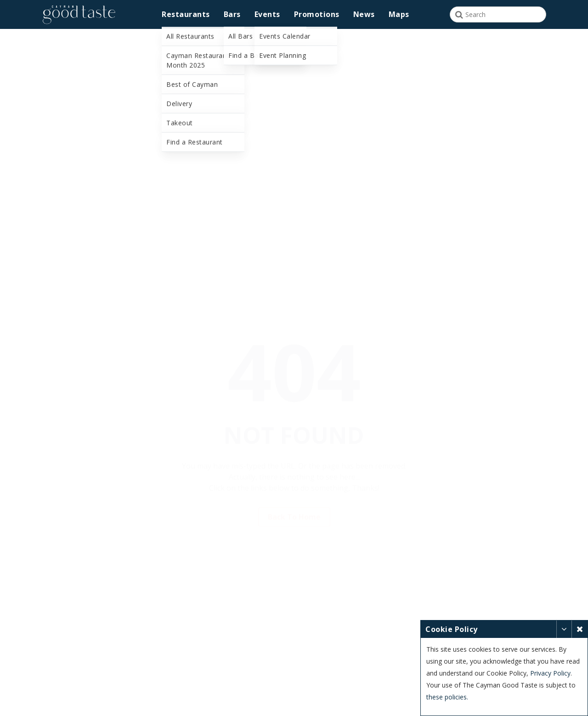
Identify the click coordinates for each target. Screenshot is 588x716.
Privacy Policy (550, 673)
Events (267, 14)
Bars (232, 14)
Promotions (317, 14)
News (364, 14)
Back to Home (294, 503)
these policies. (447, 697)
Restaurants (186, 14)
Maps (399, 14)
